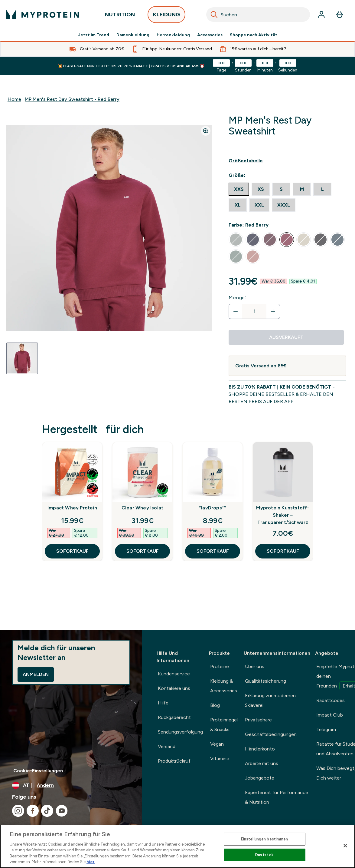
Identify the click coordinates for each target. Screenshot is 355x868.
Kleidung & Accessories (224, 686)
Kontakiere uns (174, 688)
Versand (167, 746)
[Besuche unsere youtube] (62, 811)
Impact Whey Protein (72, 508)
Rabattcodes (331, 700)
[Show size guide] (287, 161)
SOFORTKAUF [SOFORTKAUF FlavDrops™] (213, 551)
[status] (254, 311)
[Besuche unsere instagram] (18, 811)
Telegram (326, 729)
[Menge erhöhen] (273, 311)
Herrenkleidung (173, 35)
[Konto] (321, 15)
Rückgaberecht (174, 717)
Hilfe (163, 703)
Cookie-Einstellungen (38, 771)
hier (91, 862)
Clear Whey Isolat (142, 508)
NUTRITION (120, 16)
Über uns (255, 666)
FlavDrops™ (213, 508)
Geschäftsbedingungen (271, 734)
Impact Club (330, 715)
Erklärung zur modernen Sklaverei (270, 700)
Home (14, 99)
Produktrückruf (174, 761)
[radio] (239, 189)
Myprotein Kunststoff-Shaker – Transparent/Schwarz (283, 515)
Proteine (220, 666)
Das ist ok (264, 855)
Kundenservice (174, 674)
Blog (215, 705)
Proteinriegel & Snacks (224, 725)
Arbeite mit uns (262, 763)
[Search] (214, 15)
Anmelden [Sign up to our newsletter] (36, 674)
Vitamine (220, 759)
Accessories (210, 35)
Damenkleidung (133, 35)
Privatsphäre (258, 720)
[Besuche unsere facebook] (33, 811)
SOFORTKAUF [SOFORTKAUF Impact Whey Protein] (72, 551)
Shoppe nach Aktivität (254, 35)
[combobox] (258, 15)
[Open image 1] (22, 358)
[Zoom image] (206, 131)
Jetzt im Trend (94, 35)
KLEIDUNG (166, 16)
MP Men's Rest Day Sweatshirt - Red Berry (72, 99)
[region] (177, 846)
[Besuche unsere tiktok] (47, 811)
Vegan (217, 744)
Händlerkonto (260, 749)
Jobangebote (260, 778)
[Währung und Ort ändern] (71, 785)
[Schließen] (345, 846)
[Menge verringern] (236, 311)
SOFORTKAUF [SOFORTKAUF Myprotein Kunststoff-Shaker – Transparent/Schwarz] (283, 551)
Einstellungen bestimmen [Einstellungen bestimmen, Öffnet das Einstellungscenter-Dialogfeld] (265, 839)
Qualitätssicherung (265, 681)
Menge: (238, 298)
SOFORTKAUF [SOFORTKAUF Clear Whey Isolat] (143, 551)
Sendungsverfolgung (180, 732)
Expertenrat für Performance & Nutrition (277, 797)
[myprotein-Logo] (43, 15)
